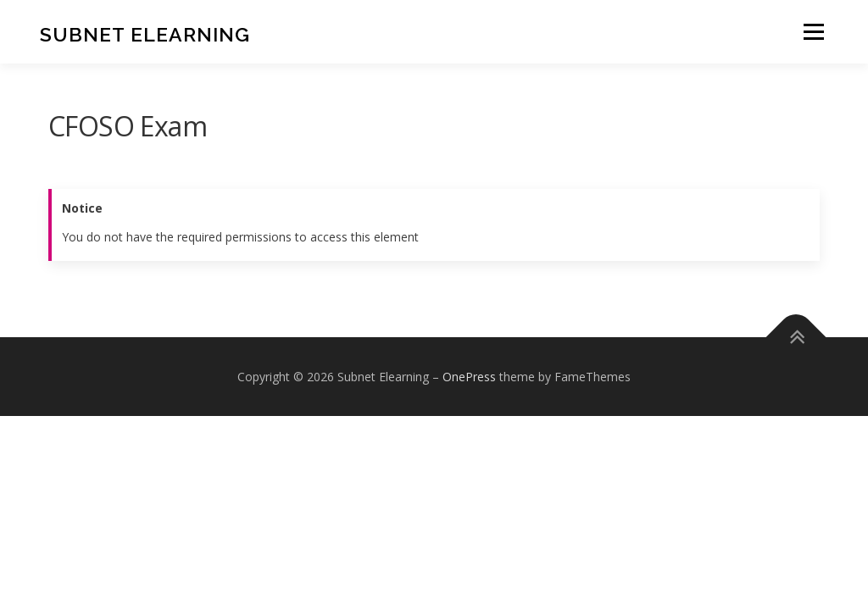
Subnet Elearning (145, 34)
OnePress (469, 377)
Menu (813, 32)
